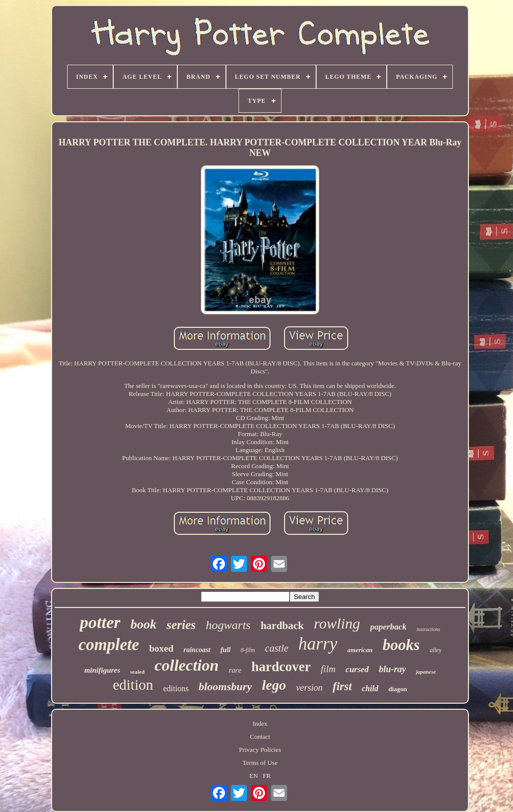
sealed (138, 672)
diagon (398, 689)
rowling (337, 623)
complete (109, 645)
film (328, 669)
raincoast (197, 650)
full (225, 650)
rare (235, 670)
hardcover (281, 667)
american (360, 650)
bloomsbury (225, 686)
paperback (389, 627)
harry (318, 644)
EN (254, 776)
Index (260, 724)
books (401, 645)
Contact (260, 737)
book (143, 624)
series (181, 625)
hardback (282, 626)
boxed (162, 648)
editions (176, 688)
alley (436, 650)
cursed (357, 669)
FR (267, 776)
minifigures (102, 670)
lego (274, 685)
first (342, 686)
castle (277, 648)
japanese (426, 672)
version (309, 688)
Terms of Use (260, 763)
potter (100, 622)
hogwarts (228, 625)
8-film (248, 650)
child (370, 688)
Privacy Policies (260, 750)
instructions (429, 629)
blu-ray (392, 669)
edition (133, 685)
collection (187, 665)
